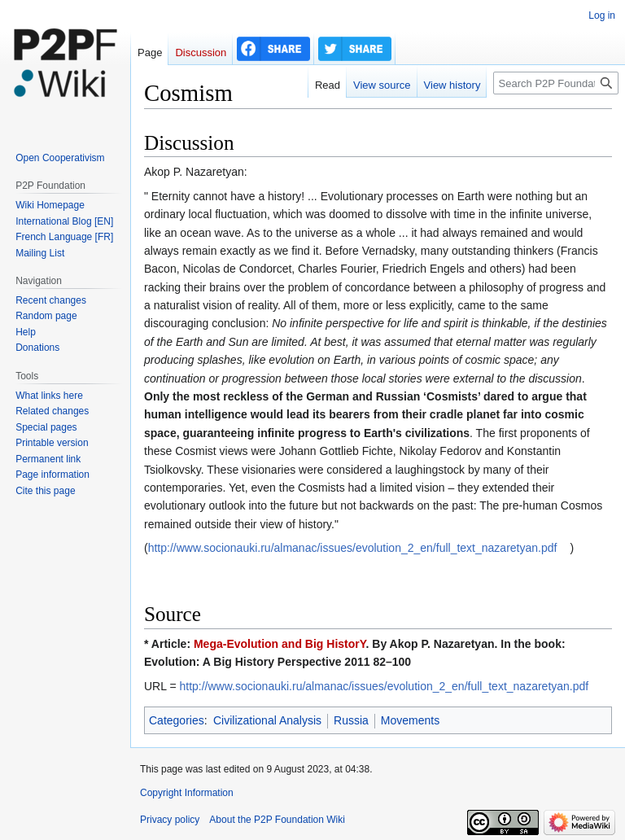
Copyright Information (187, 793)
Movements (410, 720)
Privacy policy (170, 820)
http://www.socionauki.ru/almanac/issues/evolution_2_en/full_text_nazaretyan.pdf (353, 548)
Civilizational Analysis (267, 720)
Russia (351, 720)
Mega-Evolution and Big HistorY (280, 644)
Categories (177, 720)
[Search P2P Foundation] (556, 83)
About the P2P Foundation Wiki (277, 820)
